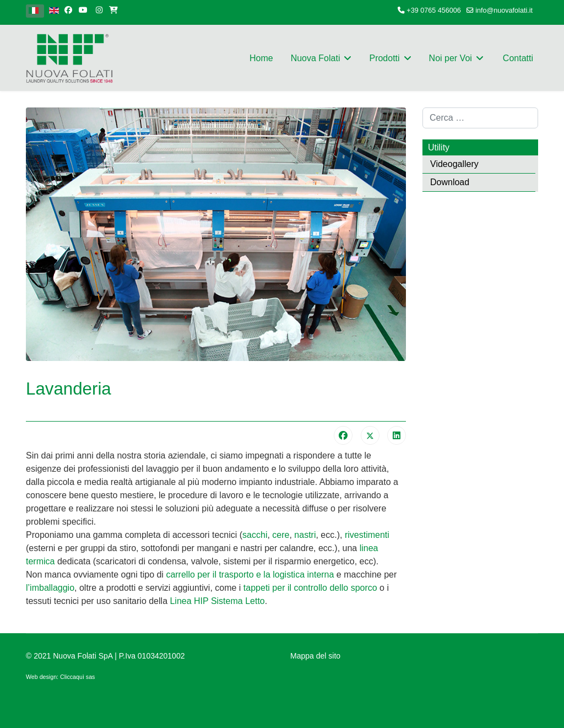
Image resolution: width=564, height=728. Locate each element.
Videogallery (454, 164)
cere (281, 535)
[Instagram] (99, 10)
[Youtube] (83, 10)
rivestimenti (367, 535)
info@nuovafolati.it (504, 10)
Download (450, 182)
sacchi (255, 535)
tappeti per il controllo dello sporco (310, 588)
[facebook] (68, 10)
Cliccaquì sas (77, 677)
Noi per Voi (451, 58)
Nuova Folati (316, 58)
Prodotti (384, 58)
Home (261, 58)
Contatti (518, 58)
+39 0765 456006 (433, 10)
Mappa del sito (315, 656)
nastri (305, 535)
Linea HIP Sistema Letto (217, 601)
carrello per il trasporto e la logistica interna (251, 575)
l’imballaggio (50, 588)
